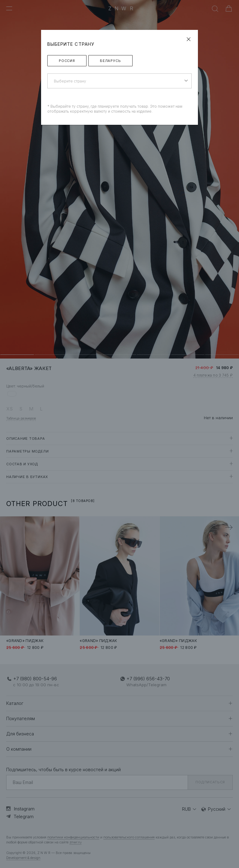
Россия (67, 61)
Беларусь (110, 61)
